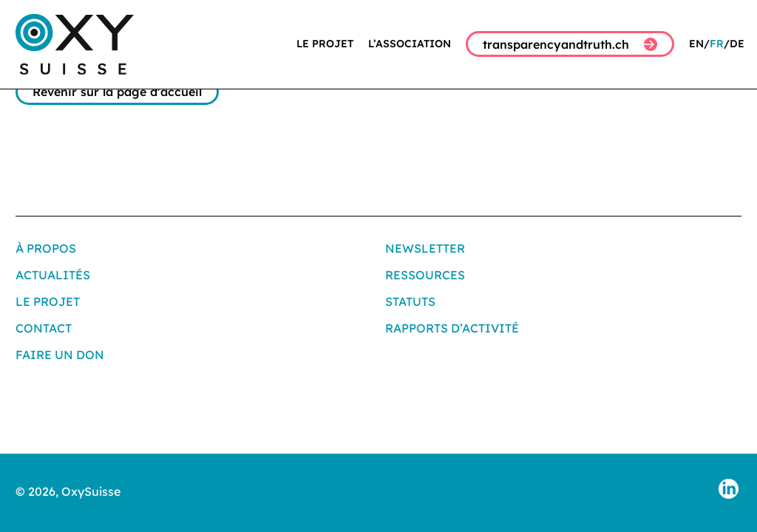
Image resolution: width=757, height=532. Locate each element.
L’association (410, 44)
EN (696, 44)
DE (737, 44)
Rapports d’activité (452, 328)
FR (717, 44)
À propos (46, 248)
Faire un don (60, 355)
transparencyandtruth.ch (570, 44)
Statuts (410, 301)
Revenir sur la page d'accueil (117, 92)
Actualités (53, 275)
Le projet (325, 44)
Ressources (425, 275)
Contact (44, 328)
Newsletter (425, 248)
